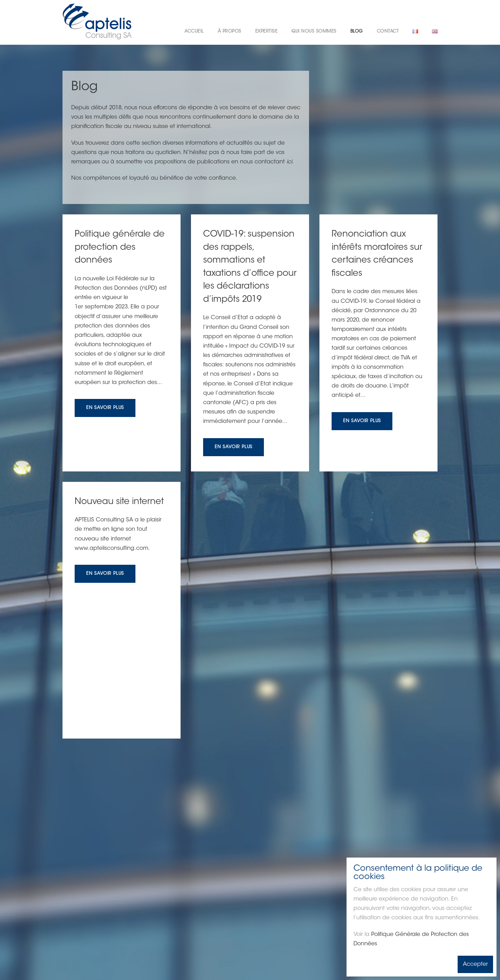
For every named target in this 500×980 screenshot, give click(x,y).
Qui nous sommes (314, 31)
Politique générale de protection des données (120, 248)
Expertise (266, 31)
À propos (230, 31)
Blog (357, 31)
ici (289, 162)
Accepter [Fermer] (475, 964)
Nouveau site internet (119, 502)
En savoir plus (105, 408)
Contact (388, 31)
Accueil (194, 31)
